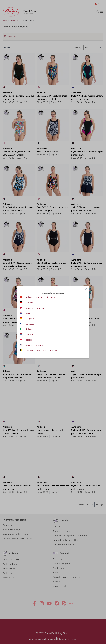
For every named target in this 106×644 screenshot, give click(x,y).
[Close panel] (86, 289)
